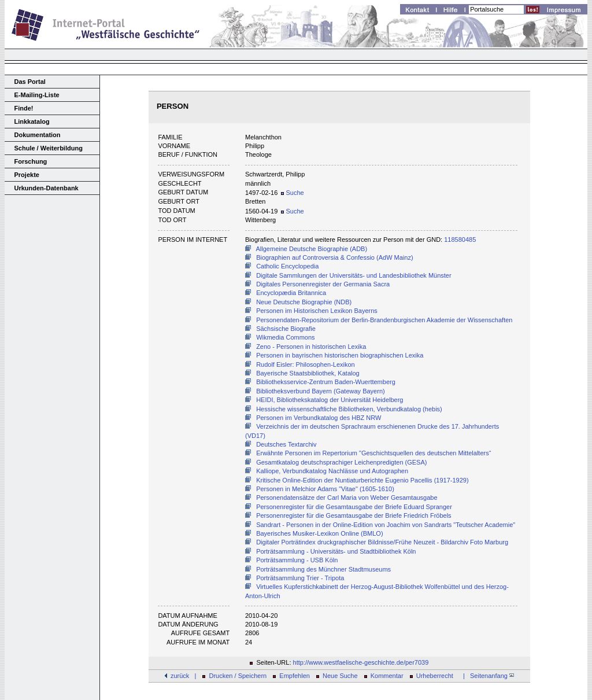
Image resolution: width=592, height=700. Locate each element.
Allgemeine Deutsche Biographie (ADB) (312, 249)
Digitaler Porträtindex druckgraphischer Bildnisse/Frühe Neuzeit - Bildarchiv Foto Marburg (382, 542)
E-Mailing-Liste (37, 95)
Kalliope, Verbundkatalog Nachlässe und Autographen (332, 471)
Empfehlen (295, 676)
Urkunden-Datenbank (47, 188)
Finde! (24, 108)
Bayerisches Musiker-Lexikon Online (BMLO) (319, 533)
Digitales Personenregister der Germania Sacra (323, 284)
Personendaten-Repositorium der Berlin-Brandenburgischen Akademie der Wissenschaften (384, 320)
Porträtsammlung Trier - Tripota (300, 578)
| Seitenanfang (487, 676)
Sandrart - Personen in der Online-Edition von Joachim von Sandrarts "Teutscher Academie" (386, 525)
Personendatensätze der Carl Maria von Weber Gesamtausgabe (347, 498)
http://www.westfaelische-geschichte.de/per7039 (361, 662)
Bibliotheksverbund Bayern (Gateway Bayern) (321, 391)
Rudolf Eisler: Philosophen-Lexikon (306, 364)
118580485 (460, 240)
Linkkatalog (32, 121)
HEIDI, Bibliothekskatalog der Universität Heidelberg (330, 400)
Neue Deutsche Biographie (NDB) (304, 302)
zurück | (183, 676)
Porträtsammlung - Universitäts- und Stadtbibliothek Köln (336, 551)
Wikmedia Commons (285, 337)
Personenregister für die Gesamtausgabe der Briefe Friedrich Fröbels (354, 515)
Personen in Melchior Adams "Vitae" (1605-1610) (325, 489)
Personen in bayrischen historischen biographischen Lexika (340, 355)
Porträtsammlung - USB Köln (297, 560)
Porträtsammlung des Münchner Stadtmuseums (323, 569)
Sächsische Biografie (286, 329)
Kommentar (387, 676)
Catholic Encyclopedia (287, 266)
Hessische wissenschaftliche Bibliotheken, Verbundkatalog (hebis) (349, 409)
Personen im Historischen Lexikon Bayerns (317, 311)
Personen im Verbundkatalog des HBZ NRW (319, 418)
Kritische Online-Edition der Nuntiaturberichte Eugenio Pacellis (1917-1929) (362, 480)
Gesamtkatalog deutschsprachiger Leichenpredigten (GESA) (341, 462)
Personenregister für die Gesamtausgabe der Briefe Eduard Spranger (354, 507)
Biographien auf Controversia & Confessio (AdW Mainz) (334, 257)
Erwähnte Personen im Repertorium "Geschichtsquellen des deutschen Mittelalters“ (373, 453)
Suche (292, 193)
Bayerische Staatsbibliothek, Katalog (308, 373)
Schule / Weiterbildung (49, 148)
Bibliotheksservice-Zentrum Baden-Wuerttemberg (326, 382)
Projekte (27, 175)
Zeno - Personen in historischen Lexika (311, 347)
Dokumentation (38, 135)
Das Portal (30, 82)
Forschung (31, 161)
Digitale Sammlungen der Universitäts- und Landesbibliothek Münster (354, 275)
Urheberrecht (435, 676)
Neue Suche (340, 676)
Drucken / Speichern (238, 676)
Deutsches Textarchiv (286, 444)
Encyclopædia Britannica (291, 293)
